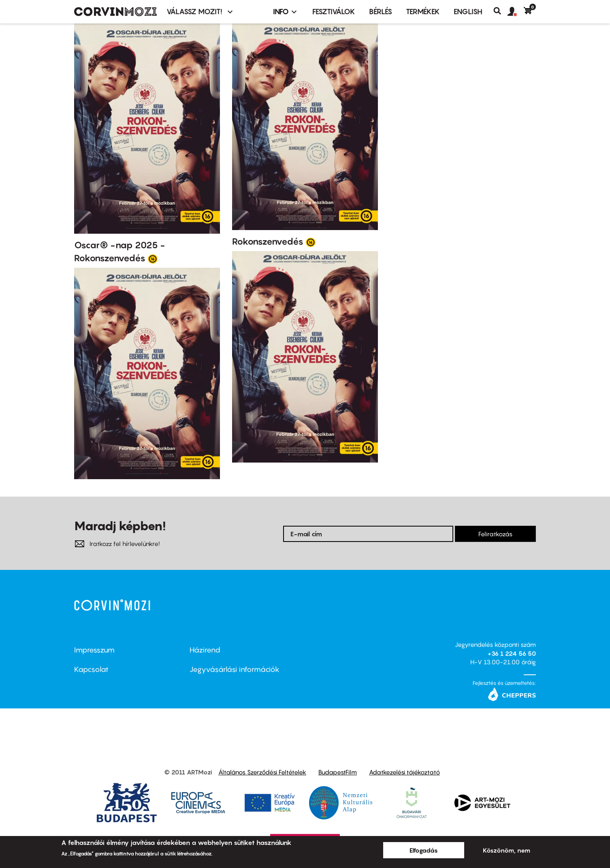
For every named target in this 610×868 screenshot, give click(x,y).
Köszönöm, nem (507, 850)
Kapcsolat (91, 669)
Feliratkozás (495, 534)
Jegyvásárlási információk (235, 669)
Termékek (423, 12)
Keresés (500, 11)
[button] (516, 12)
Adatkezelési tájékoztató (404, 772)
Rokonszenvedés (268, 241)
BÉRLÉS (381, 12)
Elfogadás (424, 850)
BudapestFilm (338, 772)
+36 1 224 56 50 (512, 653)
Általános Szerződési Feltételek (262, 772)
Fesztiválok (334, 12)
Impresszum (94, 650)
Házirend (205, 650)
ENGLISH (468, 12)
